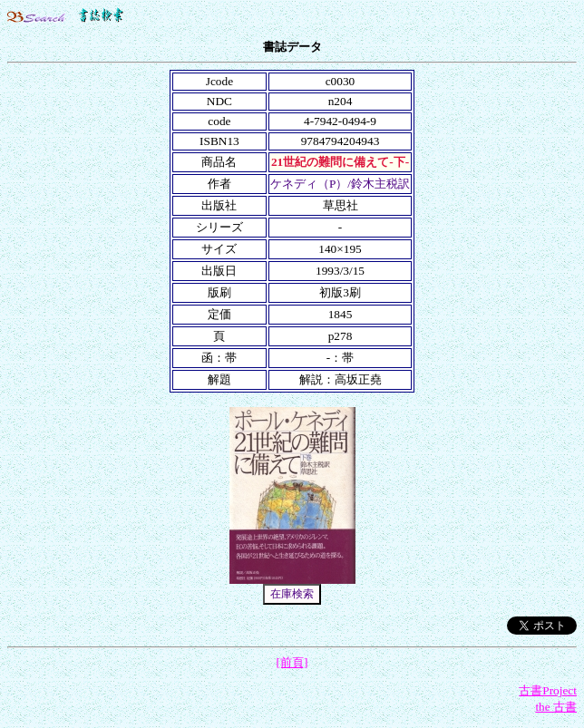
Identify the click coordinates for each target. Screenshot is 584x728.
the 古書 (556, 707)
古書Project (548, 690)
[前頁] (292, 662)
